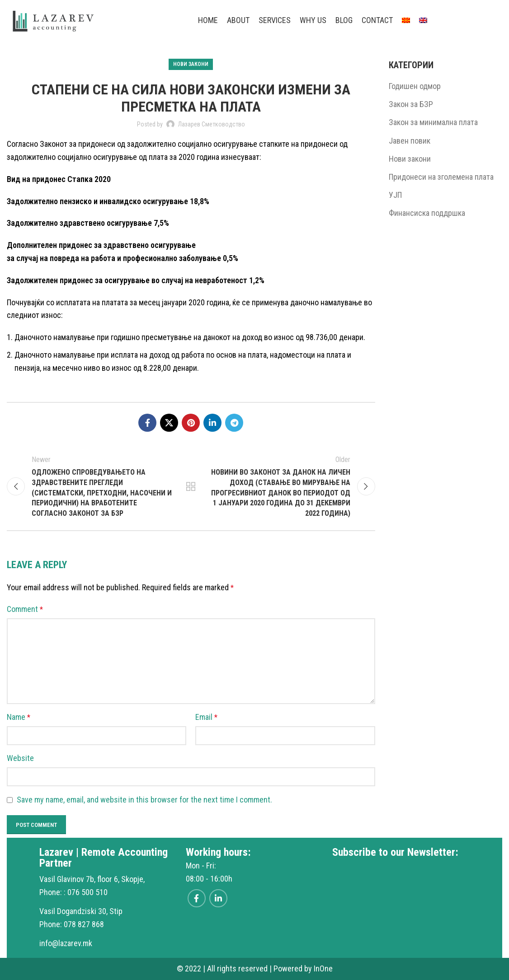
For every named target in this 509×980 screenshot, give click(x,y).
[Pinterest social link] (191, 423)
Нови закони (191, 64)
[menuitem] (406, 20)
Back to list (191, 486)
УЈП (395, 195)
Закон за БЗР (411, 104)
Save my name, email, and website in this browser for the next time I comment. (144, 800)
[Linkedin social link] (212, 423)
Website (20, 758)
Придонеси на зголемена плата (441, 177)
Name (19, 717)
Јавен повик (410, 141)
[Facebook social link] (147, 423)
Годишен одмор (415, 86)
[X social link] (169, 423)
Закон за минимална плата (433, 122)
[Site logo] (54, 20)
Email (206, 717)
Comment (25, 609)
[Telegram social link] (234, 423)
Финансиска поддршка (427, 213)
